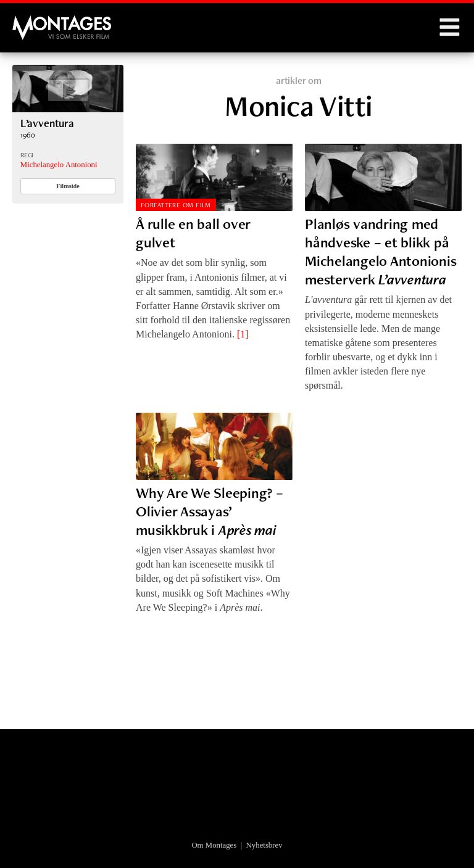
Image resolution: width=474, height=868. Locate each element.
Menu (449, 28)
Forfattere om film (176, 205)
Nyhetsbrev (264, 845)
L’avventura (47, 123)
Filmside (68, 186)
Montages (33, 22)
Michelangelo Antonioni (59, 165)
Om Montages (214, 845)
